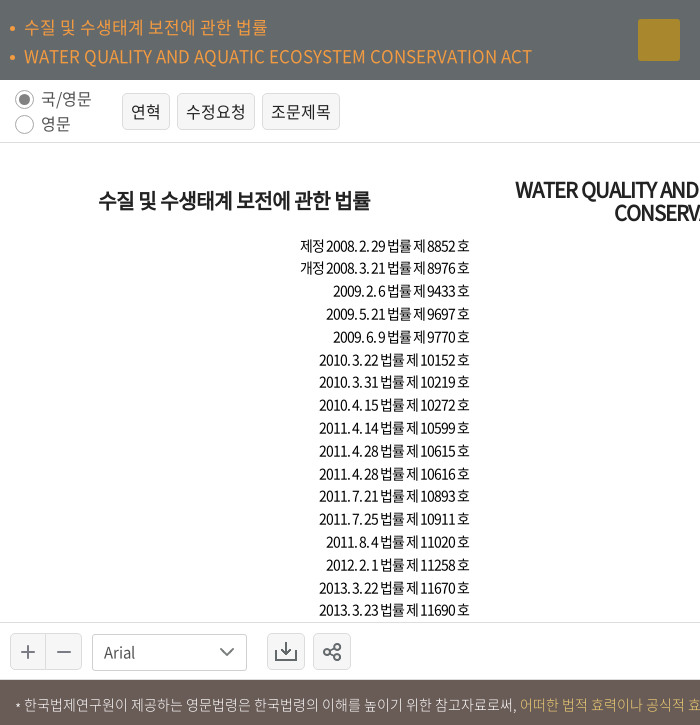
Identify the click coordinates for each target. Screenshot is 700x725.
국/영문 (66, 99)
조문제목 (301, 111)
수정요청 (216, 111)
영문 (56, 124)
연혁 (146, 111)
